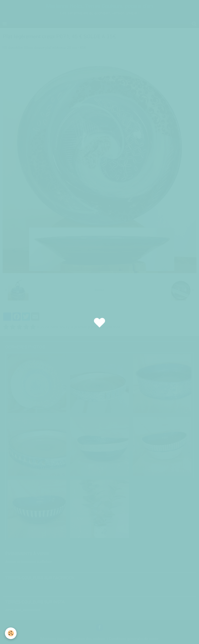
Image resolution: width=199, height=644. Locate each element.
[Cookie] (11, 633)
